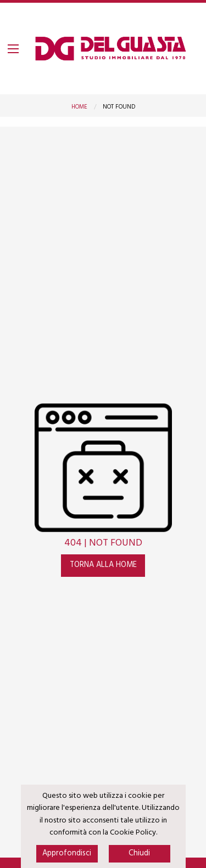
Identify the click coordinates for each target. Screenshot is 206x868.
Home (79, 107)
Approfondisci (67, 853)
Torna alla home (103, 565)
